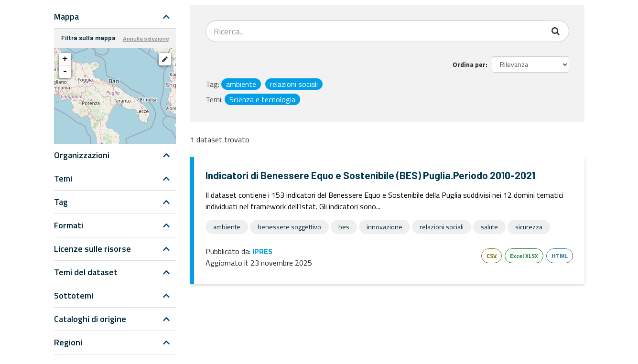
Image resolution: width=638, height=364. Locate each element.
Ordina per (469, 64)
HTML (560, 256)
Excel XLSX (524, 256)
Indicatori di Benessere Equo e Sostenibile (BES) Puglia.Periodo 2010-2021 (370, 175)
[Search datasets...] (375, 31)
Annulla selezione (146, 38)
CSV (492, 256)
